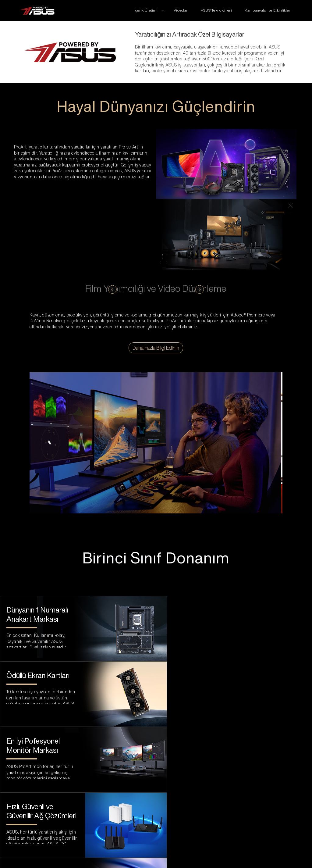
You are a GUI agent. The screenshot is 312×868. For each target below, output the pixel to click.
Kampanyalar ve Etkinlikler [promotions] (268, 10)
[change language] (266, 852)
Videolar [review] (181, 10)
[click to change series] (150, 10)
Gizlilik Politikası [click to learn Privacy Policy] (107, 852)
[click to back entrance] (37, 11)
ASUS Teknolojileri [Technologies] (217, 10)
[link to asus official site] (156, 811)
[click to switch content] (112, 289)
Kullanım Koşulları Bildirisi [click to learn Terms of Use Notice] (50, 852)
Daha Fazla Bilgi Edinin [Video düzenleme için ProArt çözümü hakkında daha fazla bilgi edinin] (156, 348)
